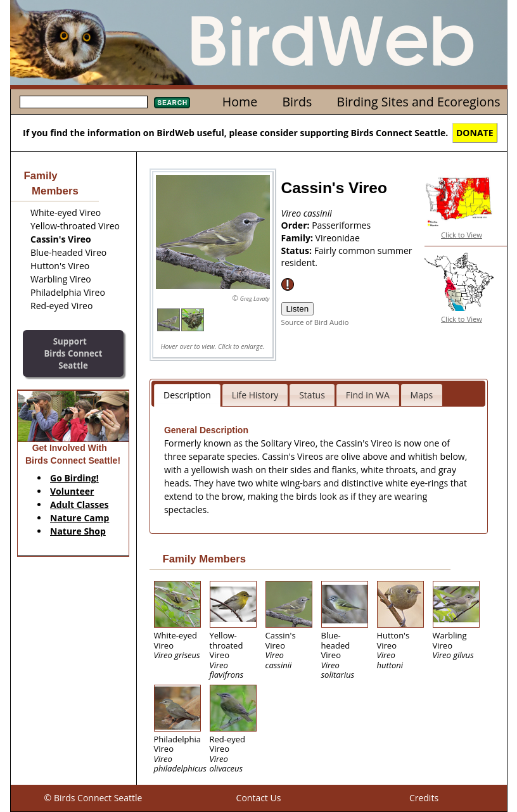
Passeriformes (341, 225)
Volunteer (72, 491)
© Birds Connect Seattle (93, 798)
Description (187, 395)
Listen (298, 309)
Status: (298, 251)
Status (312, 395)
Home (240, 102)
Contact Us (259, 798)
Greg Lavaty (255, 299)
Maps (422, 395)
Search (172, 103)
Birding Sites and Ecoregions (419, 102)
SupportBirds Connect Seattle (73, 353)
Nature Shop (78, 531)
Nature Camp (80, 518)
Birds (297, 102)
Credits (424, 798)
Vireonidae (338, 238)
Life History (255, 395)
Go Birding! (74, 478)
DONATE (475, 133)
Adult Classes (80, 504)
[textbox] (84, 102)
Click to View (462, 235)
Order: (297, 225)
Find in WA (368, 395)
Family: (298, 238)
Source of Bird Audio (315, 322)
